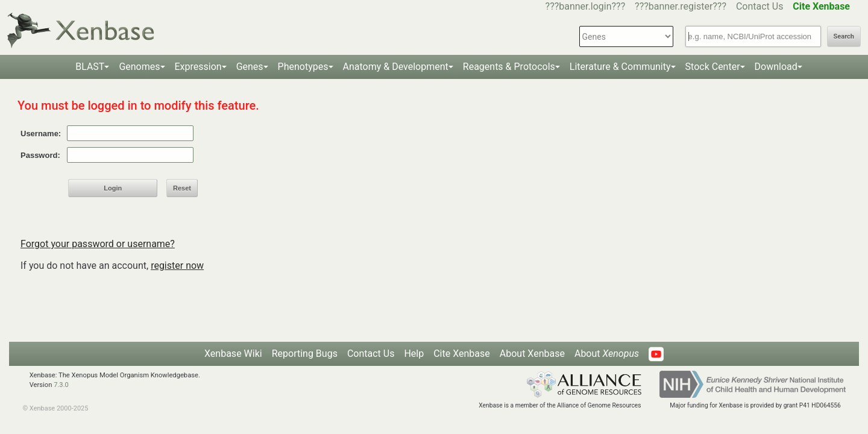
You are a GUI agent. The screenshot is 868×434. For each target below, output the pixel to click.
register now (177, 266)
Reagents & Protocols (509, 67)
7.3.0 (61, 385)
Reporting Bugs (305, 354)
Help (414, 354)
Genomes (139, 67)
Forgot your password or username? (98, 244)
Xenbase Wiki (233, 354)
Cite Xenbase (462, 354)
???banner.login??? (586, 6)
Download (776, 67)
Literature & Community (620, 67)
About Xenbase (532, 354)
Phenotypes (303, 67)
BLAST (90, 67)
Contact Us (760, 6)
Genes (250, 67)
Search (844, 36)
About (607, 354)
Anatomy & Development (396, 67)
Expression (198, 67)
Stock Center (713, 67)
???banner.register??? (681, 6)
